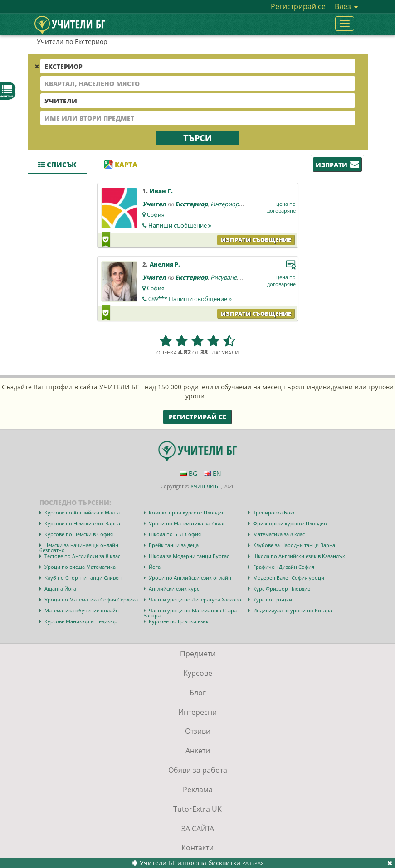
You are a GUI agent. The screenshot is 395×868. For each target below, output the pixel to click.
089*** (190, 299)
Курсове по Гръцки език (179, 621)
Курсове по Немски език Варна (82, 523)
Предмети (198, 654)
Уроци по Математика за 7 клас (187, 523)
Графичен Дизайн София (284, 567)
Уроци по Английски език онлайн (190, 578)
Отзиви (198, 731)
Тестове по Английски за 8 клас (82, 556)
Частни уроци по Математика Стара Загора (190, 613)
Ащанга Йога (60, 589)
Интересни (197, 712)
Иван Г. (161, 191)
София (156, 215)
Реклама (198, 790)
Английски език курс (174, 589)
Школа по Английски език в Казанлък (299, 556)
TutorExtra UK (197, 809)
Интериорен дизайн (239, 204)
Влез (346, 6)
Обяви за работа (198, 770)
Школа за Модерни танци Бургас (189, 556)
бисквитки (224, 863)
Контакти (197, 848)
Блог (198, 693)
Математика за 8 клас (279, 534)
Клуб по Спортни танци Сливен (83, 578)
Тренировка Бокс (274, 512)
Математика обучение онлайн (82, 610)
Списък (57, 165)
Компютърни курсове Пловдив (187, 512)
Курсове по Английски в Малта (82, 512)
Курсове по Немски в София (79, 534)
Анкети (198, 751)
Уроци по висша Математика (80, 567)
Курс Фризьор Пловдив (282, 589)
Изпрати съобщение (256, 240)
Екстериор (191, 204)
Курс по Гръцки (273, 599)
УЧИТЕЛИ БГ (206, 486)
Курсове (198, 673)
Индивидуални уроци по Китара (293, 610)
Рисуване (224, 277)
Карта (121, 165)
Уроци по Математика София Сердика (91, 599)
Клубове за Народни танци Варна (294, 545)
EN (212, 473)
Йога (155, 567)
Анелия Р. (165, 264)
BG (188, 473)
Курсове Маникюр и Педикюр (81, 621)
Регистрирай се (298, 6)
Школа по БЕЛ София (175, 534)
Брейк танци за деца (174, 545)
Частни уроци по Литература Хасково (195, 599)
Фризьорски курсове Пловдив (290, 523)
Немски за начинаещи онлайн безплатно (79, 548)
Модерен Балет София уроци (289, 578)
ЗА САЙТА (198, 829)
